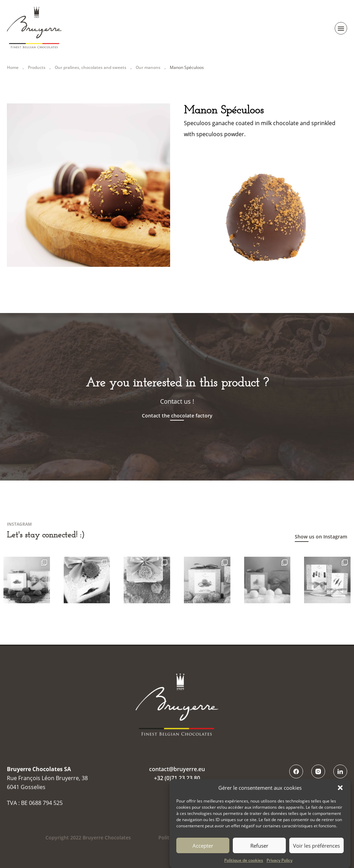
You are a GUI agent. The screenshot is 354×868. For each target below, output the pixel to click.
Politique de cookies (244, 865)
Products (37, 67)
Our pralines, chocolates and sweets (91, 67)
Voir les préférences (316, 850)
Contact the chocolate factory (177, 416)
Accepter (203, 850)
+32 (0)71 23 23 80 (177, 778)
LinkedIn (340, 771)
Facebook (296, 771)
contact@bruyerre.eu (177, 769)
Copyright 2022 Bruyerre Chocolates (88, 837)
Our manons (148, 67)
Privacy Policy (279, 865)
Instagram (318, 771)
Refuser (259, 850)
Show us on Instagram (321, 537)
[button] (340, 792)
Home (13, 67)
